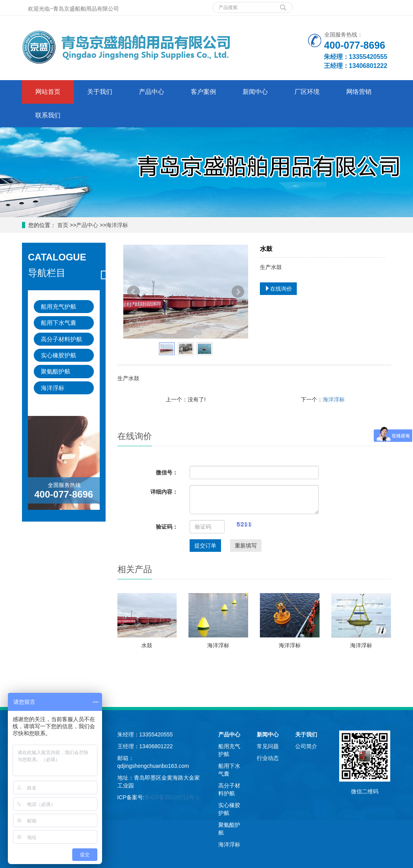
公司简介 (306, 746)
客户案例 (203, 92)
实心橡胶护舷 (58, 355)
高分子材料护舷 (61, 339)
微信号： (167, 472)
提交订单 (205, 546)
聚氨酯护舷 (56, 371)
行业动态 (268, 758)
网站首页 (48, 92)
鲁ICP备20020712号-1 (172, 797)
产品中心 (152, 92)
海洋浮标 (117, 225)
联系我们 (48, 115)
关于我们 (100, 92)
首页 (62, 225)
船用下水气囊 (58, 323)
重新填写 (246, 546)
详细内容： (164, 492)
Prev (133, 292)
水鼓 (147, 645)
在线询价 (278, 289)
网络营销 (359, 92)
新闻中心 (255, 92)
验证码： (167, 527)
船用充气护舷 (58, 307)
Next (238, 292)
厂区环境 (307, 92)
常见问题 (268, 746)
